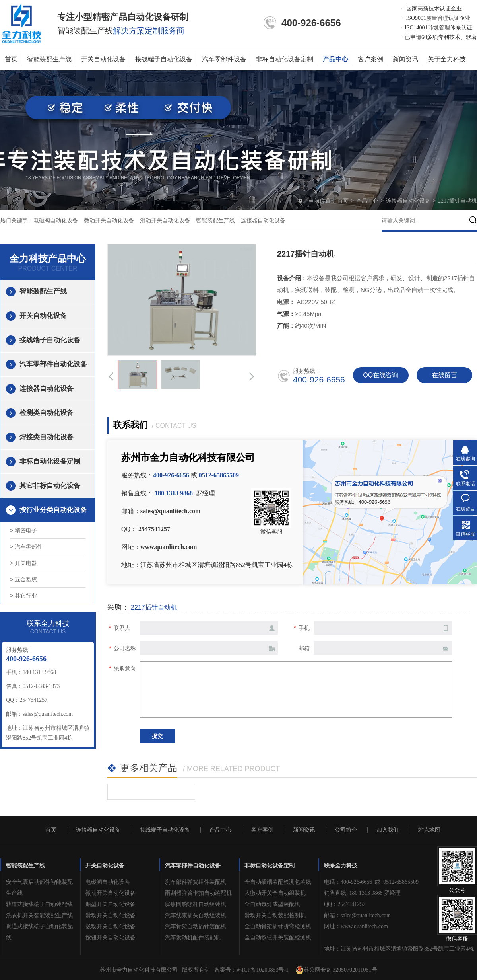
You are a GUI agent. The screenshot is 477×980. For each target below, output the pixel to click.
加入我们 (388, 830)
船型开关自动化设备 (111, 904)
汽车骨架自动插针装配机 (196, 926)
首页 (11, 59)
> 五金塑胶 (23, 579)
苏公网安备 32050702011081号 (336, 970)
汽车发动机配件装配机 (193, 938)
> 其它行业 (23, 596)
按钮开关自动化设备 (111, 938)
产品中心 (335, 59)
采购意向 (125, 668)
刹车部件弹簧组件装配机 (196, 882)
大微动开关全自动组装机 (275, 893)
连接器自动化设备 (409, 201)
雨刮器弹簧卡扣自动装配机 (198, 893)
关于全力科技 (447, 59)
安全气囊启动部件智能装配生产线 (39, 887)
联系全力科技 (341, 866)
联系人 (122, 628)
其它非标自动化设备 (50, 486)
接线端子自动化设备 (164, 59)
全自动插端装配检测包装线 (278, 882)
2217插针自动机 (458, 201)
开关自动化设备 (103, 59)
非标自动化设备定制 (285, 59)
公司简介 (346, 830)
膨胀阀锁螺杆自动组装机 (196, 904)
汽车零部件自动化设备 (53, 364)
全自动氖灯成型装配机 (272, 904)
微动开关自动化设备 (109, 221)
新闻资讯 (405, 59)
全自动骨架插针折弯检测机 (278, 926)
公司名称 (125, 648)
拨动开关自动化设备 (111, 926)
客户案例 (370, 59)
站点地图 (429, 830)
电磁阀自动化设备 (56, 221)
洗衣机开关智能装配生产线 (39, 915)
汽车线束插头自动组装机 (196, 915)
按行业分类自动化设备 (53, 510)
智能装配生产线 (49, 59)
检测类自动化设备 (47, 413)
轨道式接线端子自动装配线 (39, 904)
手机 (304, 628)
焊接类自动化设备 (47, 437)
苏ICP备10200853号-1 (263, 970)
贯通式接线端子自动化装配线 (39, 932)
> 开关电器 (23, 563)
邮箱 (304, 648)
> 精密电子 (23, 530)
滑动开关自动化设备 (165, 221)
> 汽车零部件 (26, 547)
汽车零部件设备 (224, 59)
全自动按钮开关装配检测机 (278, 938)
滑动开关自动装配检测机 (275, 915)
